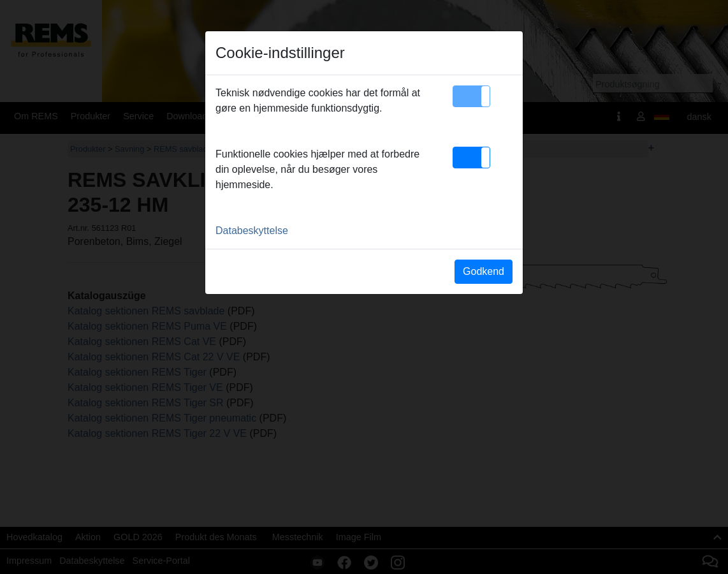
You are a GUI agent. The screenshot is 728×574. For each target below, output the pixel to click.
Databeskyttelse (252, 231)
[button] (471, 96)
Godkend (484, 271)
